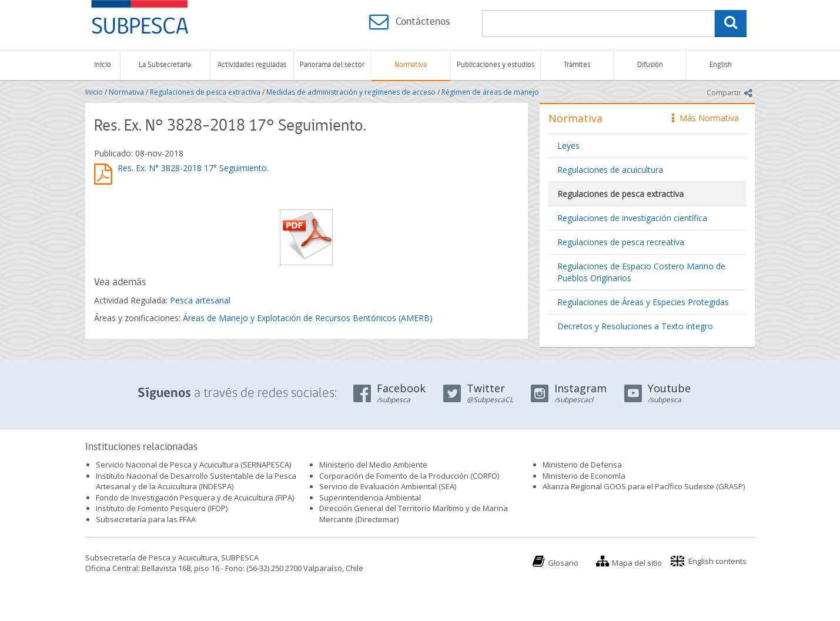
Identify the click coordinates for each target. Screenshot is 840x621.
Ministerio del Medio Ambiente (373, 465)
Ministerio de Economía (584, 476)
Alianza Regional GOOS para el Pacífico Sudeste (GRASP (643, 486)
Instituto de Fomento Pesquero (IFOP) (162, 508)
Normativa (411, 65)
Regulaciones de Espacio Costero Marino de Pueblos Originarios (641, 272)
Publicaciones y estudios (496, 65)
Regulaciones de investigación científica (632, 218)
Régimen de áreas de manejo (490, 92)
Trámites (577, 65)
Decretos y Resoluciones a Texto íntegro (635, 326)
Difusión (650, 65)
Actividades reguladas (252, 65)
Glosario (563, 563)
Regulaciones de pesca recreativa (621, 242)
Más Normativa (705, 118)
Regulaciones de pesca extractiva (205, 92)
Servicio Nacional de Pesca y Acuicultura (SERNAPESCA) (193, 465)
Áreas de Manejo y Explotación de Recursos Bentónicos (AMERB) (308, 318)
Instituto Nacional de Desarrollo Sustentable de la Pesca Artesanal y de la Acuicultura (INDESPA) (196, 481)
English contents (717, 561)
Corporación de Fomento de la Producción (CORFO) (409, 476)
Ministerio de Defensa (582, 465)
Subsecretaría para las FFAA (146, 519)
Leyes (568, 146)
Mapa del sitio (637, 563)
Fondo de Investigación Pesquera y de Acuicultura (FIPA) (195, 498)
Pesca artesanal (200, 300)
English (721, 65)
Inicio (103, 65)
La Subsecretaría (165, 65)
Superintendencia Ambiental (370, 498)
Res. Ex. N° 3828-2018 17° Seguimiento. (193, 168)
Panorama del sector (332, 65)
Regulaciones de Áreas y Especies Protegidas (643, 302)
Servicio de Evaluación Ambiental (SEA (387, 486)
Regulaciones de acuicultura (610, 170)
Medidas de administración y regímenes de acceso (351, 92)
